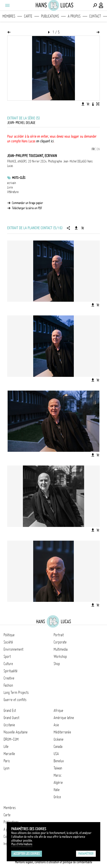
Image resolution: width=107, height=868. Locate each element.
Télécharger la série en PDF (27, 208)
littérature (13, 192)
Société (8, 642)
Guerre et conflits (15, 700)
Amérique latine (64, 718)
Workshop (60, 657)
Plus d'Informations (22, 844)
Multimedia (61, 649)
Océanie (59, 739)
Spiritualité (11, 671)
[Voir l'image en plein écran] (98, 104)
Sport (7, 657)
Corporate (60, 642)
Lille (6, 747)
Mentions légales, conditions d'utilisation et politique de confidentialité (54, 862)
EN (98, 149)
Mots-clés (19, 178)
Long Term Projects (16, 693)
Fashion (8, 685)
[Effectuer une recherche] (95, 5)
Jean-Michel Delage (21, 123)
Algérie (58, 783)
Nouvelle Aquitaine (16, 732)
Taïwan (58, 768)
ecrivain (12, 183)
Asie (56, 725)
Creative (9, 678)
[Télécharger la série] (76, 228)
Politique (9, 635)
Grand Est (10, 711)
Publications (50, 16)
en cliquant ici (45, 141)
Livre (10, 187)
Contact (95, 16)
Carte (28, 16)
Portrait (59, 635)
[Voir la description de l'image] (93, 104)
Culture (8, 664)
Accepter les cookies (27, 854)
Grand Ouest (11, 718)
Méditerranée (62, 732)
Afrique (58, 711)
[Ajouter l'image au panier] (88, 104)
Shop (57, 664)
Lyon (7, 768)
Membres (9, 16)
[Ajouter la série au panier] (83, 228)
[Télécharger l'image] (83, 104)
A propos (74, 16)
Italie (57, 790)
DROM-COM (11, 739)
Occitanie (9, 725)
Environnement (13, 649)
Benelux (59, 761)
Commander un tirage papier (27, 203)
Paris (7, 761)
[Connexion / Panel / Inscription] (101, 5)
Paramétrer (86, 854)
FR (93, 149)
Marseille (9, 754)
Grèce (57, 797)
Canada (58, 747)
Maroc (58, 775)
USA (56, 754)
